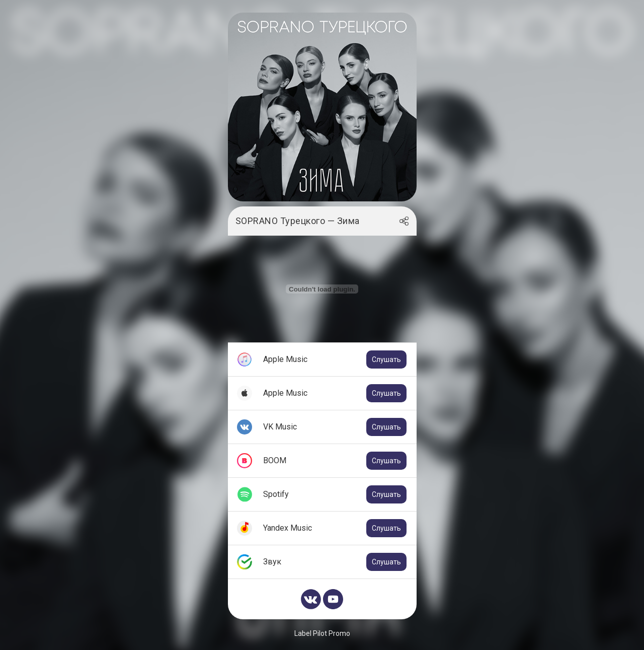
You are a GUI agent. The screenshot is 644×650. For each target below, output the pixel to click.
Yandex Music (335, 528)
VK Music (335, 427)
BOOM (335, 461)
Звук (335, 562)
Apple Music (335, 359)
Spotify (335, 494)
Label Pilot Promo (322, 633)
